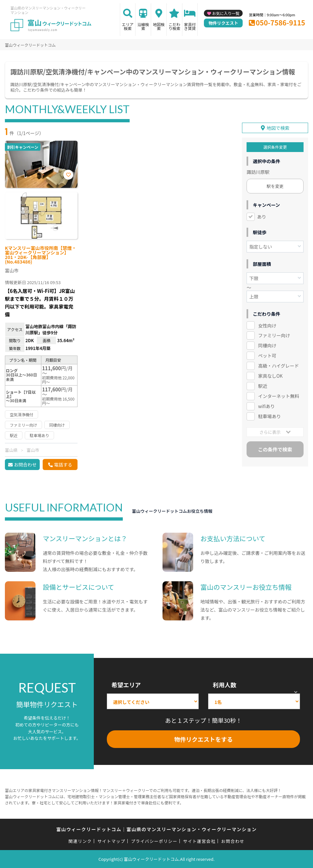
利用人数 (224, 685)
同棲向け (267, 345)
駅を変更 (275, 186)
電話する (63, 464)
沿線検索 (143, 26)
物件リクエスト (223, 23)
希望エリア (126, 685)
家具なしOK (270, 376)
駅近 (263, 386)
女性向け (267, 325)
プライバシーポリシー (154, 841)
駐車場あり (269, 416)
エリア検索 (128, 26)
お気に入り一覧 (226, 13)
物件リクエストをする (204, 739)
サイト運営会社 (199, 841)
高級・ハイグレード (278, 366)
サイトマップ (111, 841)
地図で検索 (278, 128)
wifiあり (266, 406)
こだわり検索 (174, 26)
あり (262, 216)
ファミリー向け (274, 335)
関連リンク (80, 841)
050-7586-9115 (280, 23)
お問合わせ (25, 464)
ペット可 (267, 356)
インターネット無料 (278, 396)
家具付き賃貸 (190, 26)
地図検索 (159, 26)
